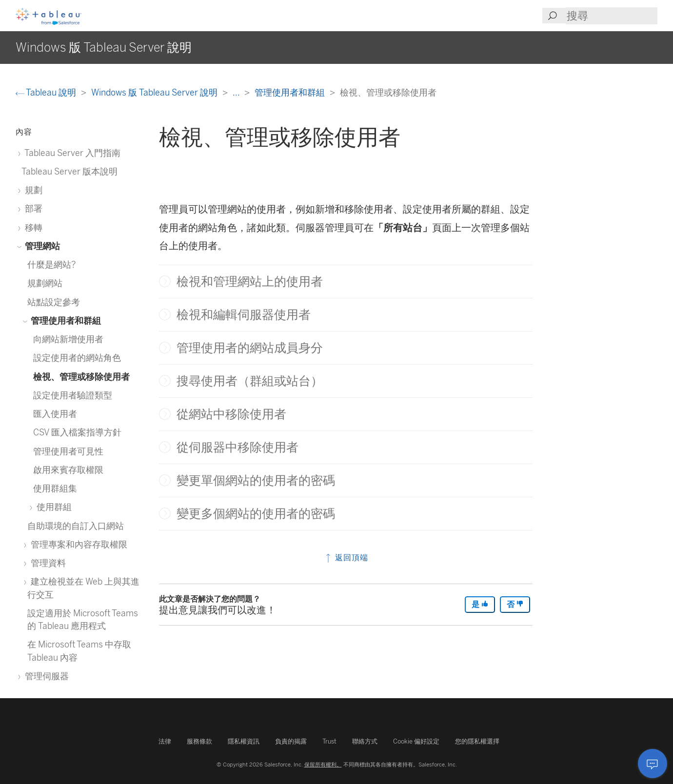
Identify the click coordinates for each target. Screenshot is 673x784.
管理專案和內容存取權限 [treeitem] (77, 544)
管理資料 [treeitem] (47, 563)
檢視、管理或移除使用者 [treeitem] (81, 377)
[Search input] (612, 16)
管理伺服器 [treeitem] (45, 676)
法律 (165, 741)
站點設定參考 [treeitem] (54, 302)
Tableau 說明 (47, 92)
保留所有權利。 (323, 764)
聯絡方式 (365, 741)
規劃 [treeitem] (32, 190)
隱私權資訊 (244, 741)
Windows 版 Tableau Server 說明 (155, 92)
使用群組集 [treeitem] (55, 488)
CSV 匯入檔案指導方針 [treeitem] (77, 432)
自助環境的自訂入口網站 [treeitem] (76, 526)
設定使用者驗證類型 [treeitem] (73, 395)
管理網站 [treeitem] (41, 246)
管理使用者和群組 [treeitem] (64, 321)
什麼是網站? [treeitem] (51, 265)
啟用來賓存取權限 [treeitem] (68, 470)
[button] (165, 281)
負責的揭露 (291, 741)
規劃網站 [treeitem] (45, 283)
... (237, 92)
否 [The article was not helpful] (515, 604)
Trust (329, 741)
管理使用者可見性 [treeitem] (68, 451)
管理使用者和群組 (291, 92)
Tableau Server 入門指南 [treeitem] (71, 153)
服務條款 (199, 741)
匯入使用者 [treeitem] (55, 414)
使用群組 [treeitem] (52, 507)
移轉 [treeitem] (32, 227)
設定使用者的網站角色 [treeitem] (77, 358)
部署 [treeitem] (32, 208)
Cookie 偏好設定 (416, 741)
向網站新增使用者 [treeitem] (68, 339)
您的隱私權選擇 (477, 741)
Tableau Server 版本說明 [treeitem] (69, 171)
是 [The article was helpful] (480, 604)
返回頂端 (346, 558)
